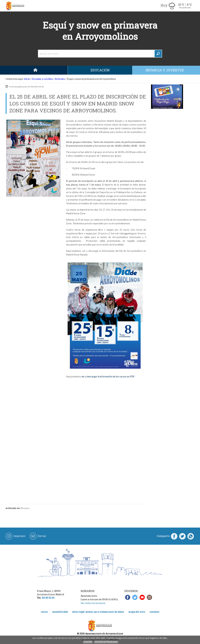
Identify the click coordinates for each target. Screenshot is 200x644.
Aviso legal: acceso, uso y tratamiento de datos (98, 612)
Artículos (60, 79)
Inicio (35, 70)
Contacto (154, 612)
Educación (100, 70)
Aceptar (88, 642)
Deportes (25, 508)
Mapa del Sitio (137, 612)
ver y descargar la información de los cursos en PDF (108, 377)
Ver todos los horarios (93, 603)
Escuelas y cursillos (42, 79)
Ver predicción (185, 8)
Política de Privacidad (106, 642)
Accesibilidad (60, 612)
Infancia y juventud (165, 70)
